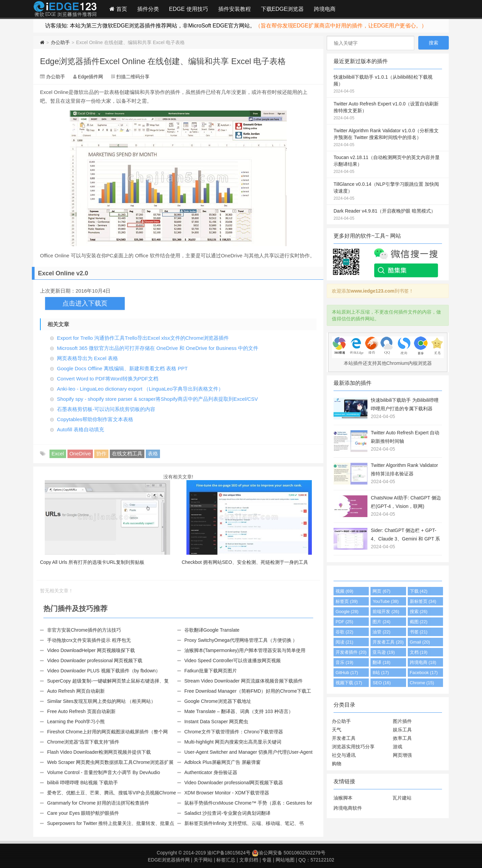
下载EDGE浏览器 (282, 9)
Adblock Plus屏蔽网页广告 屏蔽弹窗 (223, 762)
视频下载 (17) (349, 683)
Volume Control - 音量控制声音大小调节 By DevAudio (104, 772)
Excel (58, 453)
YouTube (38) (386, 601)
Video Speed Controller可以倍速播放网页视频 (233, 660)
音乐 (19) (344, 662)
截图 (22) (419, 622)
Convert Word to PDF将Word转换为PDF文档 (108, 379)
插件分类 (148, 9)
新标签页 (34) (423, 601)
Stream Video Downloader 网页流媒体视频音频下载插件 (244, 681)
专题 (267, 860)
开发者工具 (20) (388, 642)
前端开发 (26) (386, 611)
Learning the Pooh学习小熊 (76, 722)
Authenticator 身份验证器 (211, 772)
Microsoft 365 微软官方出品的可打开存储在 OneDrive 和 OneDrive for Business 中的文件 (158, 348)
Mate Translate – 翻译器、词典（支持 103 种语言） (239, 711)
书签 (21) (419, 632)
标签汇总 (226, 860)
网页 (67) (381, 591)
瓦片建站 (402, 798)
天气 (337, 730)
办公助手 (60, 42)
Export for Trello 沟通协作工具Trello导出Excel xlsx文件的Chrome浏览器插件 (143, 338)
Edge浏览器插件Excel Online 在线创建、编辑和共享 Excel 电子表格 (163, 61)
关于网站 (203, 860)
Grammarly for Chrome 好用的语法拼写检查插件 (98, 803)
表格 (153, 453)
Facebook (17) (424, 673)
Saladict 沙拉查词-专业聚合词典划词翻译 (227, 813)
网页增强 (402, 755)
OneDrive (80, 453)
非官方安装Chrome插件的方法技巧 (84, 630)
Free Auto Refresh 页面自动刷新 (81, 711)
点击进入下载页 (85, 303)
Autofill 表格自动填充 (81, 429)
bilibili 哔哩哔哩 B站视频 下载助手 (83, 783)
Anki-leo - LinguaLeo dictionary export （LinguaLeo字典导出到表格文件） (140, 389)
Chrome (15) (422, 683)
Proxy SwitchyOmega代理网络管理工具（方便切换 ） (241, 640)
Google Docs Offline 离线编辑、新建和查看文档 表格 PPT (122, 368)
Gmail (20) (420, 642)
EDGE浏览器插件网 (169, 860)
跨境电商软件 (348, 808)
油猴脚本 (343, 798)
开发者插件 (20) (351, 652)
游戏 (398, 747)
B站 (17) (381, 673)
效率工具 (402, 738)
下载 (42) (419, 591)
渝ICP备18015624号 (229, 853)
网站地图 (285, 860)
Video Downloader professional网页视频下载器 (234, 783)
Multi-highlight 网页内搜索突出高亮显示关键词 (233, 742)
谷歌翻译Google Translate (212, 630)
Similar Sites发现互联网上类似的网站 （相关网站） (101, 701)
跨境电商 (325, 9)
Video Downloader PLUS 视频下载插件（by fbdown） (104, 671)
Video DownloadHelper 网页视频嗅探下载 (91, 650)
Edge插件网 (65, 10)
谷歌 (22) (344, 632)
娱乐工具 (402, 730)
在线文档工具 (127, 453)
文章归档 (249, 860)
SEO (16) (381, 683)
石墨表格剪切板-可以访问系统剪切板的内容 (106, 409)
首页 (118, 9)
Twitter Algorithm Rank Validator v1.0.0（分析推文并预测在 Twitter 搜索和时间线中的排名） (388, 138)
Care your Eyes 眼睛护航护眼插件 (83, 813)
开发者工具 (344, 738)
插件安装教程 (235, 9)
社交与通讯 (344, 755)
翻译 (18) (381, 662)
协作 (101, 453)
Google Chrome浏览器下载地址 (218, 701)
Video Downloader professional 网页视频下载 (95, 660)
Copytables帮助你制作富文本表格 (95, 419)
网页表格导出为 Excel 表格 (87, 358)
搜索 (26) (419, 611)
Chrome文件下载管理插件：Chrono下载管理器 (234, 732)
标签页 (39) (347, 601)
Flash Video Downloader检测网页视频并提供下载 (99, 752)
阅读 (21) (344, 642)
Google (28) (347, 611)
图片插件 (402, 721)
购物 (337, 764)
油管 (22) (381, 632)
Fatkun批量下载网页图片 (211, 671)
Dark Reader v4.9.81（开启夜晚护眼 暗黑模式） (388, 215)
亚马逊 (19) (384, 652)
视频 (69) (344, 591)
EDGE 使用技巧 (189, 9)
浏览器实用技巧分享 (353, 747)
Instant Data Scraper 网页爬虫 (216, 722)
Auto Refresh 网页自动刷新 (76, 691)
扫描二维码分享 (133, 77)
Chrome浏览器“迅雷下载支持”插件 (83, 742)
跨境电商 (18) (423, 662)
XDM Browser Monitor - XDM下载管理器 (227, 793)
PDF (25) (344, 622)
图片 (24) (381, 622)
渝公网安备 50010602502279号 (289, 853)
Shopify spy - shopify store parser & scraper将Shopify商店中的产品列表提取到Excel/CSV (157, 399)
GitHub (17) (347, 673)
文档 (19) (419, 652)
